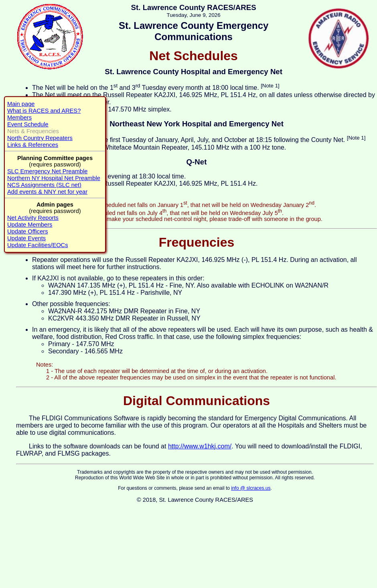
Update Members (30, 225)
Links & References (33, 145)
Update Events (26, 238)
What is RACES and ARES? (44, 111)
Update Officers (28, 231)
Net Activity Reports (33, 218)
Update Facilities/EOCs (38, 245)
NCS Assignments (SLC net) (44, 185)
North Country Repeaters (40, 138)
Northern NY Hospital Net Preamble (54, 178)
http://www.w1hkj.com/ (200, 446)
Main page (21, 104)
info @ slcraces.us (251, 488)
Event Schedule (28, 124)
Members (19, 118)
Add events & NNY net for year (47, 192)
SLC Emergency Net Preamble (47, 171)
